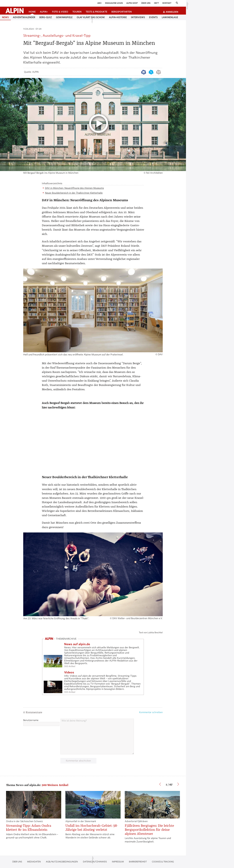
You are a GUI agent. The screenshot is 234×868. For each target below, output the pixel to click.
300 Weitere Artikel (55, 785)
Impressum (118, 862)
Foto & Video (60, 12)
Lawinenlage (170, 17)
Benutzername (31, 720)
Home (32, 12)
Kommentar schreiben (151, 712)
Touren (77, 12)
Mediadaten (34, 862)
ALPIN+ (44, 12)
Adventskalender (24, 17)
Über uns (146, 3)
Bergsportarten (122, 12)
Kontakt (167, 3)
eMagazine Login (114, 3)
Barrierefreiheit (138, 862)
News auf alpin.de (77, 644)
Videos (69, 672)
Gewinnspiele (64, 17)
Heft (156, 3)
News (5, 17)
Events (153, 17)
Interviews (138, 17)
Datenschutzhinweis (95, 862)
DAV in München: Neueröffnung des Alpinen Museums (74, 188)
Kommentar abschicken (78, 761)
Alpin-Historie (118, 17)
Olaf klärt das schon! (91, 17)
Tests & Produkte (96, 12)
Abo (99, 3)
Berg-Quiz (46, 17)
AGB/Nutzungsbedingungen (62, 862)
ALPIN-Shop (132, 3)
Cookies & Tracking (163, 862)
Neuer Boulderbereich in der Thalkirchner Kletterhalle (74, 193)
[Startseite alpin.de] (15, 11)
